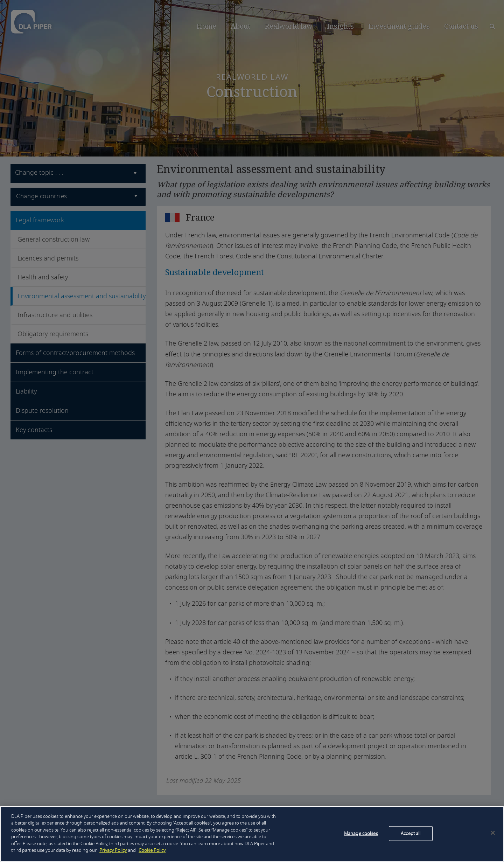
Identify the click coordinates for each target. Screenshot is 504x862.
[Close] (493, 833)
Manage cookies (361, 833)
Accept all (411, 833)
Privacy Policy (113, 850)
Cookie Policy (152, 850)
